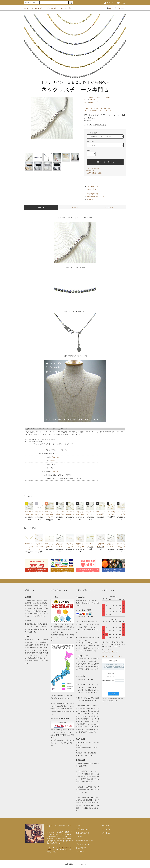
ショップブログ (81, 848)
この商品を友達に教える (92, 194)
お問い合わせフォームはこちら (112, 656)
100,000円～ (92, 99)
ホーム (26, 8)
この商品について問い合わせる (94, 197)
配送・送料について (83, 833)
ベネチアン (108, 98)
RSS (78, 852)
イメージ (75, 207)
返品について (90, 171)
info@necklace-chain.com (110, 652)
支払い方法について (83, 829)
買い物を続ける (90, 200)
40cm (53, 461)
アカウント (109, 3)
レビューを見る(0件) (91, 187)
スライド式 (55, 472)
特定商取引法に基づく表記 (94, 173)
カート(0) (121, 3)
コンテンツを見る (65, 8)
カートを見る (106, 829)
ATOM (82, 852)
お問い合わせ (119, 8)
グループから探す (51, 8)
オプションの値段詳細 (93, 168)
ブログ (110, 8)
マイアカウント (107, 825)
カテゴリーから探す (36, 8)
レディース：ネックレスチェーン (97, 101)
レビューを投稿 (90, 189)
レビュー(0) (109, 207)
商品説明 (41, 207)
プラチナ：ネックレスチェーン (96, 98)
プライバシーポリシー (83, 844)
